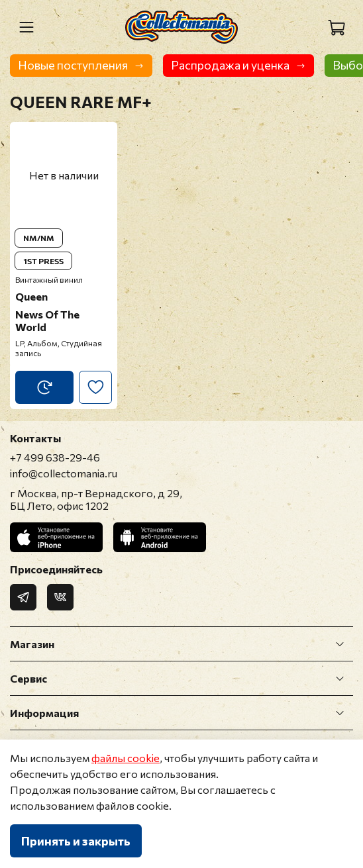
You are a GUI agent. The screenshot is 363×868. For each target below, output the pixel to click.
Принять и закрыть (76, 841)
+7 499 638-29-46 (55, 457)
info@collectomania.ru (64, 473)
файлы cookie (126, 758)
